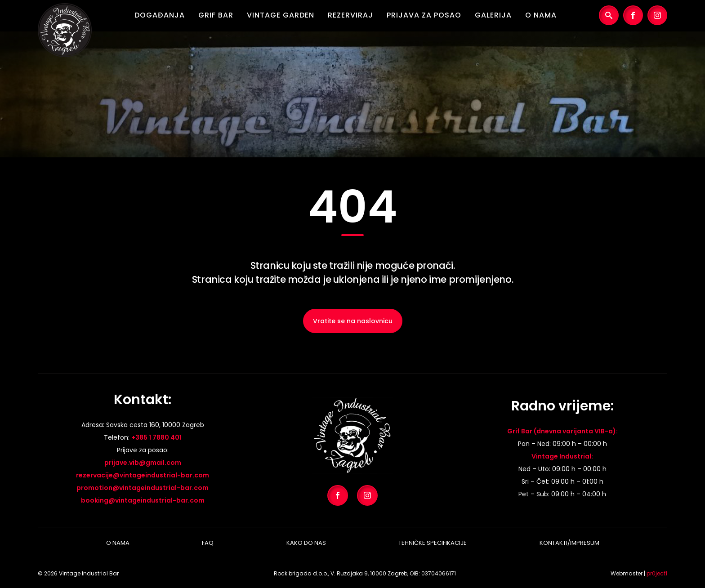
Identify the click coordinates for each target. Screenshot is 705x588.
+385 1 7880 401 (156, 437)
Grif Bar (216, 15)
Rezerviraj (350, 15)
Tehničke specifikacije (433, 543)
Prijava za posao (424, 15)
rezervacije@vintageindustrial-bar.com (143, 475)
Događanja (160, 15)
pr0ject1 (657, 573)
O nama (541, 15)
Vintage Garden (281, 15)
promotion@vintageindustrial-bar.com (143, 488)
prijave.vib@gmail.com (143, 463)
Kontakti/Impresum (569, 543)
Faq (208, 543)
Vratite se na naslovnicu (353, 321)
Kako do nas (306, 543)
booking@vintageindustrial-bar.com (143, 500)
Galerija (493, 15)
